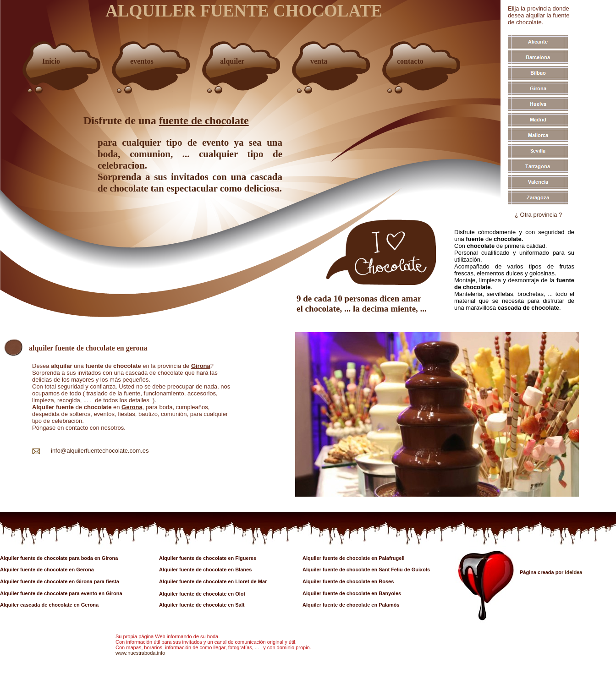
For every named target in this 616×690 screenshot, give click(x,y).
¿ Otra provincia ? (538, 215)
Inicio (51, 61)
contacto (410, 61)
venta (319, 61)
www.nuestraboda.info (140, 653)
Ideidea (573, 572)
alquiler (232, 61)
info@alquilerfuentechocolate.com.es (100, 451)
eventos (142, 61)
